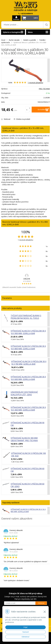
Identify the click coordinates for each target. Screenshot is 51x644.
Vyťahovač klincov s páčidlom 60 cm (27, 470)
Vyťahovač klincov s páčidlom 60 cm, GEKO (27, 485)
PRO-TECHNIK (44, 89)
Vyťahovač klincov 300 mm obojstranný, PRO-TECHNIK (24, 439)
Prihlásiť (16, 19)
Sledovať (6, 119)
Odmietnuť (26, 637)
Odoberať (41, 603)
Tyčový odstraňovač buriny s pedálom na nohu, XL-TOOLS (26, 317)
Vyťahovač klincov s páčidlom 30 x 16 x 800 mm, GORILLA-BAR (28, 347)
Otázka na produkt (22, 119)
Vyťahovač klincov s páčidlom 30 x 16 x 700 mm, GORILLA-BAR (29, 363)
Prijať (25, 627)
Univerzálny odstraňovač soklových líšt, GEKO (24, 393)
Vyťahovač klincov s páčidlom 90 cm (27, 424)
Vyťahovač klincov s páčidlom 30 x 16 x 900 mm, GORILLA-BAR (28, 332)
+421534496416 (27, 13)
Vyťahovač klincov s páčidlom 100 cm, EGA (28, 455)
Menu (30, 32)
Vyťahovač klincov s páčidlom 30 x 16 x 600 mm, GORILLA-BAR (28, 378)
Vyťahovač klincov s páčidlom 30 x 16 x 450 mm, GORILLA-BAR (28, 409)
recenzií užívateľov (35, 83)
